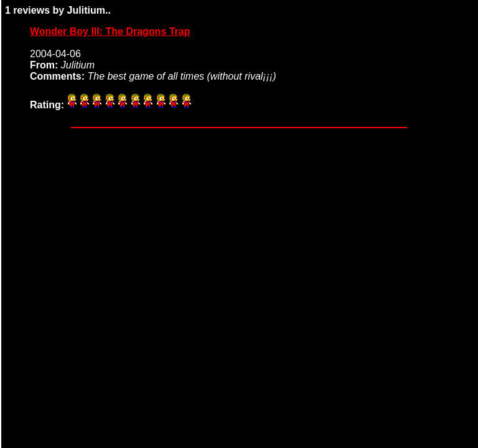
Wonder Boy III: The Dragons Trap (110, 31)
